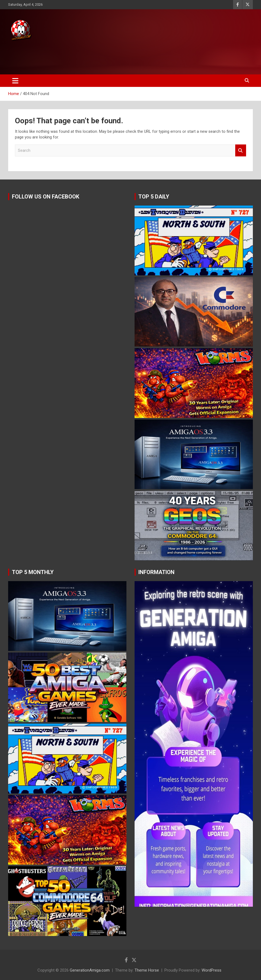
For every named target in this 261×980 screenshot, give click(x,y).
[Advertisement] (103, 56)
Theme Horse (147, 970)
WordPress (211, 970)
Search (241, 151)
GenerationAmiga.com (90, 970)
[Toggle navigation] (15, 81)
